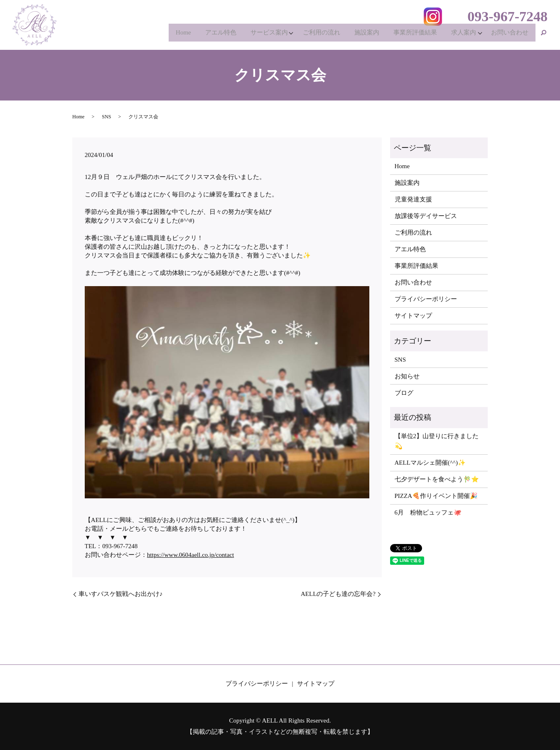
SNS (106, 117)
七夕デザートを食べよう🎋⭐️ (437, 479)
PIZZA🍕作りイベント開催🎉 (436, 496)
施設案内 (359, 35)
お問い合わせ (509, 35)
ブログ (404, 393)
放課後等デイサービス (426, 216)
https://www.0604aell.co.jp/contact (190, 555)
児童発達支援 (413, 199)
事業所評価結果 (410, 35)
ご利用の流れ (312, 35)
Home (167, 35)
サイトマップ (413, 316)
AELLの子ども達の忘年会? (338, 594)
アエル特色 (207, 35)
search (544, 35)
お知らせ (407, 376)
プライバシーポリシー (426, 299)
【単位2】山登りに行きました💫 (437, 441)
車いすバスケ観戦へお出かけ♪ (121, 594)
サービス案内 (257, 35)
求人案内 (460, 35)
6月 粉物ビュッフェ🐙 (428, 512)
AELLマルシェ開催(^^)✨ (430, 463)
